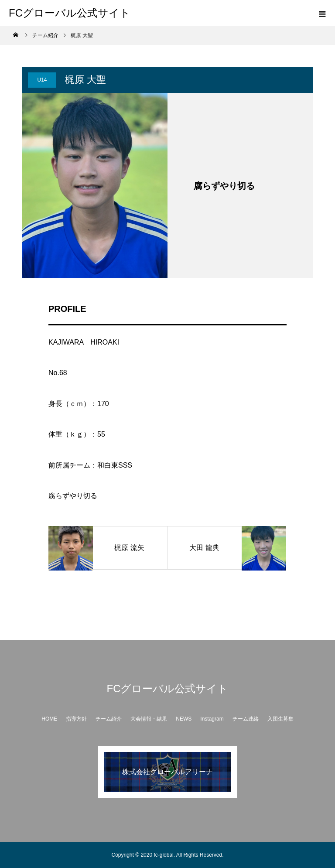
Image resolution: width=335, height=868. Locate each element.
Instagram (212, 719)
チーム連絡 (246, 719)
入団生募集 (280, 719)
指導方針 (76, 719)
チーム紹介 (109, 719)
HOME (49, 719)
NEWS (184, 719)
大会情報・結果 (149, 719)
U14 (42, 80)
